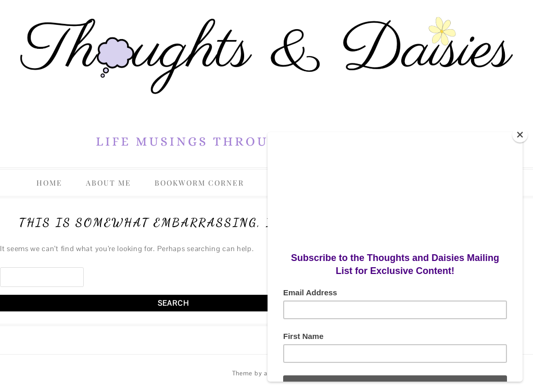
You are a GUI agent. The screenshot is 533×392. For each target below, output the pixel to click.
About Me (109, 183)
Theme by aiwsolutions (267, 373)
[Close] (520, 135)
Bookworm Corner (199, 183)
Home (49, 183)
